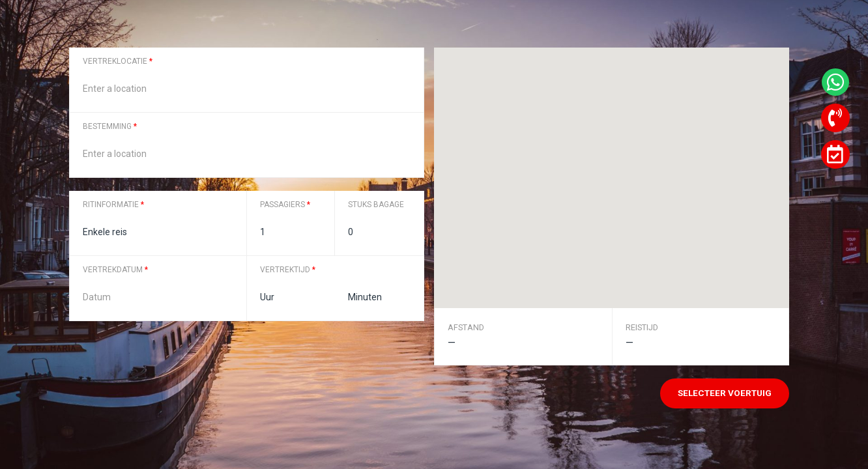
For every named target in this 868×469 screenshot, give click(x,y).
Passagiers (285, 205)
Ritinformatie (113, 205)
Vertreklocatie (118, 61)
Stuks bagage (376, 205)
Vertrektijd (288, 270)
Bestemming (110, 126)
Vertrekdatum (115, 270)
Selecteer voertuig (725, 393)
